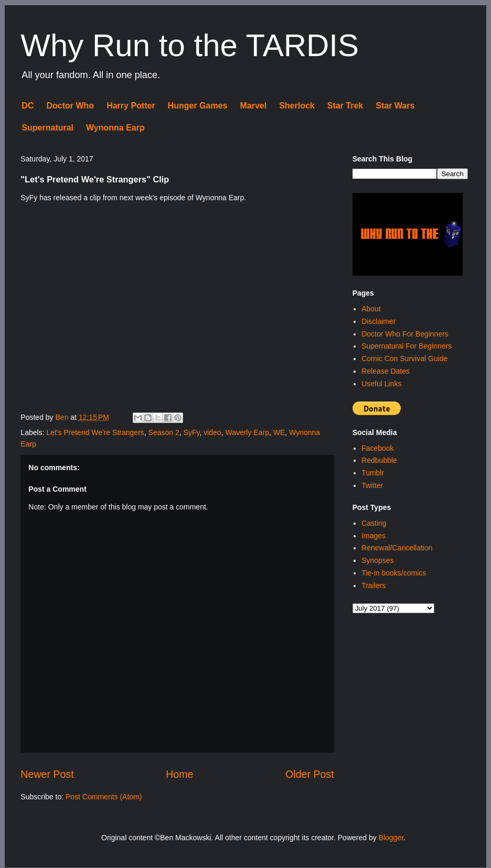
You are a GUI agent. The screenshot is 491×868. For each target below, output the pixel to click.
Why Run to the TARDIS (190, 45)
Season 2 (164, 432)
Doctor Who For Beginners (405, 334)
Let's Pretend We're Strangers (95, 432)
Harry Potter (131, 106)
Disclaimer (378, 321)
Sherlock (297, 106)
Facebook (377, 448)
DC (28, 106)
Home (179, 774)
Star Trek (345, 106)
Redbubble (379, 460)
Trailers (373, 585)
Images (373, 536)
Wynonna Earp (115, 128)
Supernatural (47, 128)
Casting (374, 523)
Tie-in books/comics (394, 573)
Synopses (377, 560)
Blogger (391, 838)
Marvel (253, 106)
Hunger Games (198, 106)
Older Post (310, 774)
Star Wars (395, 106)
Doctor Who (70, 106)
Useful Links (381, 384)
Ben (63, 417)
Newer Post (47, 774)
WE (279, 432)
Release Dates (386, 371)
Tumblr (373, 473)
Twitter (372, 485)
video (212, 432)
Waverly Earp (247, 432)
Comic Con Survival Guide (404, 359)
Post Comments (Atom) (104, 797)
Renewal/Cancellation (397, 548)
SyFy (192, 432)
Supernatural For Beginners (407, 346)
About (371, 309)
